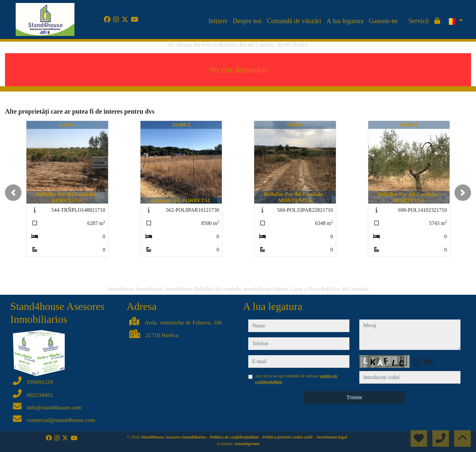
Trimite (354, 397)
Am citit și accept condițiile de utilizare (296, 379)
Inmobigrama (247, 444)
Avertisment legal (332, 437)
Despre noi (247, 21)
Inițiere (218, 21)
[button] (13, 193)
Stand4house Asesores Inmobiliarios (174, 437)
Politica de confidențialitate (235, 437)
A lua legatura (345, 21)
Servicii (419, 21)
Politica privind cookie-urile (288, 437)
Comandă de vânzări (294, 21)
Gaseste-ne (383, 21)
